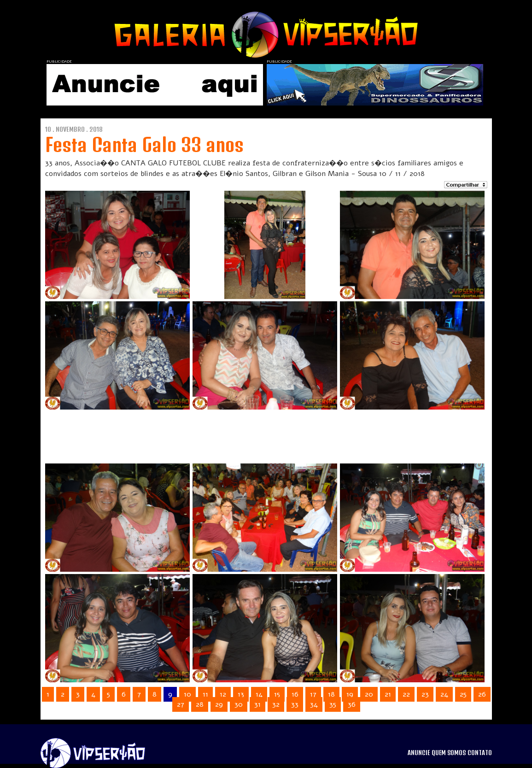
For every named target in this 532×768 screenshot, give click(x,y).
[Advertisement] (254, 433)
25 (463, 694)
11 (205, 694)
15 (277, 694)
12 (223, 694)
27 (181, 704)
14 (259, 694)
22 (406, 694)
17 (313, 694)
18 (331, 694)
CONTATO (480, 753)
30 (239, 704)
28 (200, 704)
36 (352, 704)
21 (388, 694)
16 (295, 694)
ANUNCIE (419, 753)
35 (333, 704)
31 (257, 704)
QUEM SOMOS (449, 753)
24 (444, 694)
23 (425, 694)
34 (314, 704)
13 (241, 694)
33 (295, 704)
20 (369, 694)
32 (276, 704)
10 (187, 694)
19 (350, 694)
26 (482, 694)
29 (219, 704)
